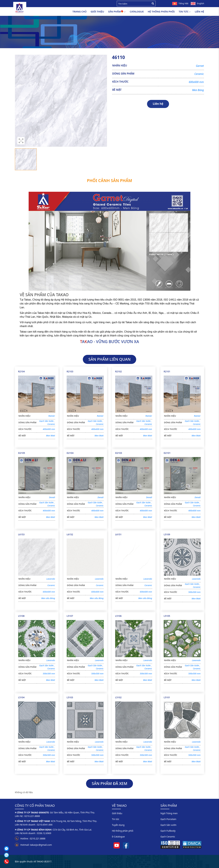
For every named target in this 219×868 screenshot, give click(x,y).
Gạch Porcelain (168, 819)
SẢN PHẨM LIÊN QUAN (110, 359)
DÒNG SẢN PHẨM (123, 74)
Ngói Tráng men (169, 813)
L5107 (70, 616)
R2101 (167, 371)
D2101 (167, 453)
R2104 (21, 371)
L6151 (118, 534)
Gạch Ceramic (168, 837)
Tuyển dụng (118, 825)
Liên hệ (199, 11)
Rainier (52, 416)
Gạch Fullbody (168, 831)
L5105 (167, 616)
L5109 (167, 534)
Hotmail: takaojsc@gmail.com (36, 845)
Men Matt (51, 436)
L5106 (118, 616)
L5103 (70, 697)
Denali (52, 497)
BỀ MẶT (117, 90)
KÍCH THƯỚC (120, 82)
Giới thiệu (97, 11)
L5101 (167, 697)
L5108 (21, 616)
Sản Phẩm (117, 12)
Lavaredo (51, 579)
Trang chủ (79, 11)
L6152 (70, 534)
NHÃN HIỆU (120, 65)
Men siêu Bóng (48, 598)
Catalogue (137, 11)
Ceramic (199, 74)
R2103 (70, 371)
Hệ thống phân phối (161, 11)
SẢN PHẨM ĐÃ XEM (109, 783)
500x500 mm (194, 592)
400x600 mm (49, 429)
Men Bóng (198, 90)
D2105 (22, 453)
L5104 (21, 697)
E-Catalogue (118, 837)
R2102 (118, 371)
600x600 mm (196, 82)
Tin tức (185, 12)
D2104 (70, 453)
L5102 (118, 697)
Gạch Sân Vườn (47, 421)
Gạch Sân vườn (168, 825)
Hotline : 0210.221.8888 (33, 838)
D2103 (119, 453)
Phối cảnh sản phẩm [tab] (110, 180)
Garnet (200, 66)
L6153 (21, 534)
